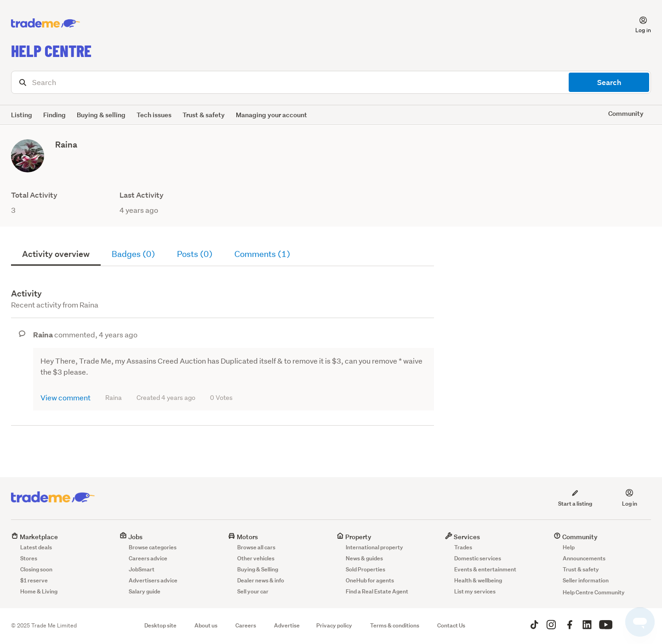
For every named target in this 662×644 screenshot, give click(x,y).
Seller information (586, 580)
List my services (475, 591)
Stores (29, 558)
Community (576, 537)
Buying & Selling (258, 569)
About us (206, 625)
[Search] (331, 82)
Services (462, 537)
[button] (638, 23)
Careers (246, 625)
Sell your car (253, 591)
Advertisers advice (153, 580)
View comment (66, 397)
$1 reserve (34, 580)
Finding (54, 115)
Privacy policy (334, 625)
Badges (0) (133, 254)
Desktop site (160, 625)
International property (374, 547)
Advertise (287, 625)
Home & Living (39, 591)
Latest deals (36, 547)
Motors (243, 537)
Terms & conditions (395, 625)
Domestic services (478, 558)
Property (354, 537)
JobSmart (142, 569)
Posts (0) (195, 254)
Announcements (584, 558)
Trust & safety (204, 115)
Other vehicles (256, 558)
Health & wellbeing (478, 580)
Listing (22, 115)
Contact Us (451, 625)
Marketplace (34, 537)
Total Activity (34, 195)
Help (569, 547)
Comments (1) (262, 254)
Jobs (131, 537)
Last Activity (142, 195)
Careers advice (148, 558)
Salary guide (145, 591)
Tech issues (154, 115)
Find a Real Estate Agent (377, 591)
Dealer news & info (261, 580)
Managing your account (271, 115)
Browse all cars (256, 547)
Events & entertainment (485, 569)
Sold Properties (365, 569)
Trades (463, 547)
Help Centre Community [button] (594, 592)
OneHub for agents (370, 580)
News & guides (364, 558)
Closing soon (36, 569)
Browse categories (153, 547)
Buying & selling (101, 115)
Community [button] (626, 113)
